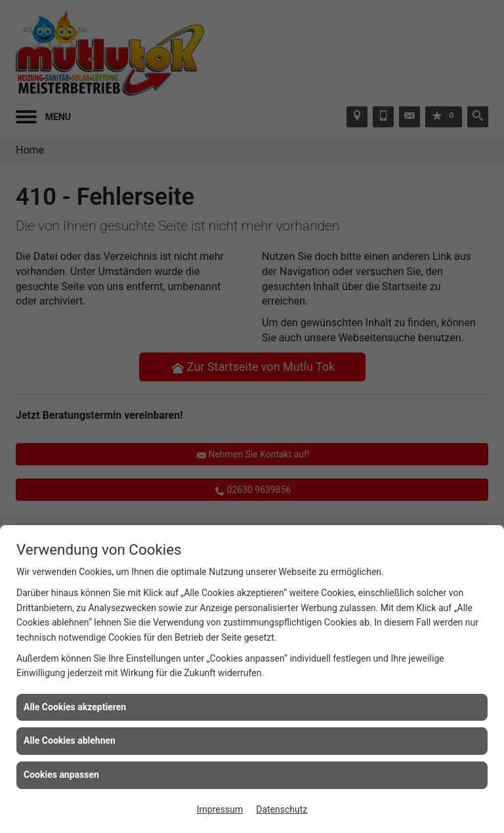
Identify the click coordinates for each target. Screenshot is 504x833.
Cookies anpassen (61, 775)
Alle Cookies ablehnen (70, 740)
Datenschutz (282, 809)
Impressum (220, 809)
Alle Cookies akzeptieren (75, 707)
